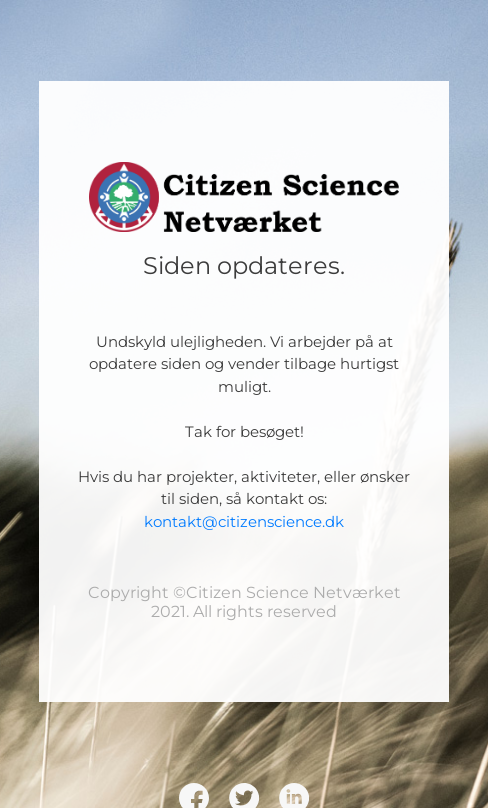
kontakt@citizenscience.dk (244, 521)
